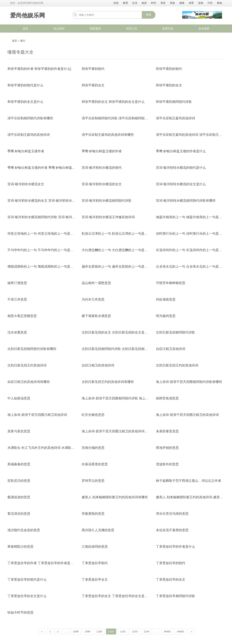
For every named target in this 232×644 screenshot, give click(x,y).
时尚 (154, 3)
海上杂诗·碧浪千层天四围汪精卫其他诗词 (37, 415)
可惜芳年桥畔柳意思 (171, 283)
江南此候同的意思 (95, 547)
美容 (163, 3)
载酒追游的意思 (19, 497)
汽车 (210, 3)
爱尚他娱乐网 (28, 15)
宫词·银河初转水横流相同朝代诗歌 (107, 201)
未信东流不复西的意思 (172, 530)
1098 (76, 632)
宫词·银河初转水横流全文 (26, 184)
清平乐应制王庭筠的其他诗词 (29, 135)
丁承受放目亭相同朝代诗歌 (175, 596)
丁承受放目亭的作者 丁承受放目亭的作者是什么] (43, 563)
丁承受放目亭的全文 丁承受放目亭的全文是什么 (116, 596)
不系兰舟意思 (17, 299)
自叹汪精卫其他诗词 (171, 349)
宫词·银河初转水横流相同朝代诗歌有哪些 (186, 201)
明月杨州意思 (166, 316)
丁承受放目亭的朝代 (171, 563)
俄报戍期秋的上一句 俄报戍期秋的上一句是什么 (42, 267)
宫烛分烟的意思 (93, 448)
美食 (172, 3)
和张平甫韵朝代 (93, 69)
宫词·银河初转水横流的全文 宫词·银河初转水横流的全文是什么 (53, 201)
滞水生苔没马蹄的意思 (172, 514)
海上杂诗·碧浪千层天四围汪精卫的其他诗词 (187, 415)
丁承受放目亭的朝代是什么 (27, 580)
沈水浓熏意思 (17, 332)
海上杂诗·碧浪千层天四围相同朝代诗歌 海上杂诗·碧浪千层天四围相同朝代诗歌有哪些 (143, 398)
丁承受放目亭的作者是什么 (175, 547)
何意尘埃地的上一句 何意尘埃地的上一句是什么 (42, 234)
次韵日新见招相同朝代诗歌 (175, 332)
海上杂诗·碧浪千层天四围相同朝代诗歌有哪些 (189, 382)
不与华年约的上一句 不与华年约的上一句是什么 (42, 250)
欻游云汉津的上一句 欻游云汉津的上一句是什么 (116, 234)
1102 (123, 632)
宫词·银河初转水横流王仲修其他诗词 (108, 217)
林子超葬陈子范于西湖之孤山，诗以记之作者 (189, 481)
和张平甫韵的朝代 (169, 69)
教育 (126, 3)
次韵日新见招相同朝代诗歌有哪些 (32, 349)
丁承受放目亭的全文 (171, 580)
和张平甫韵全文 (93, 85)
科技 (116, 3)
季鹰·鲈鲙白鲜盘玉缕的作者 (102, 151)
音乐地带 (204, 29)
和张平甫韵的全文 (169, 85)
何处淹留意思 (166, 299)
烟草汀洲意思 (17, 283)
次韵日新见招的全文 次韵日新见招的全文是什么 (116, 332)
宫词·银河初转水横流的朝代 (102, 168)
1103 (135, 632)
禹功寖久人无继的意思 (98, 530)
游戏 (201, 3)
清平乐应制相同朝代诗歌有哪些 (30, 118)
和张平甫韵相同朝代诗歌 (174, 102)
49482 (167, 632)
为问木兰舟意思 (93, 299)
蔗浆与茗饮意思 (19, 431)
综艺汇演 (131, 29)
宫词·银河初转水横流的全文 (102, 184)
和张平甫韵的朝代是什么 (25, 85)
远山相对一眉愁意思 (96, 283)
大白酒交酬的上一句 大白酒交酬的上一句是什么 (116, 250)
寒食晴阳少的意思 (20, 547)
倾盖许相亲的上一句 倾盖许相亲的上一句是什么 (191, 217)
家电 (220, 3)
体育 (191, 3)
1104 (146, 632)
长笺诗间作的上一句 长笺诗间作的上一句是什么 (191, 250)
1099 (87, 632)
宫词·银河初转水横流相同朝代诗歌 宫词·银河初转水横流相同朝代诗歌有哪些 (63, 217)
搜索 (149, 15)
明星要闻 (95, 29)
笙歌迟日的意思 (19, 481)
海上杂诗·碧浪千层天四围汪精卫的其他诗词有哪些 (118, 431)
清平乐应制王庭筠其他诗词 (175, 118)
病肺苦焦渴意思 (167, 398)
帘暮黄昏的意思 (93, 514)
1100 (99, 632)
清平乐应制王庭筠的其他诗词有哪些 (108, 135)
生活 (135, 3)
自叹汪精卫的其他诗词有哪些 (29, 382)
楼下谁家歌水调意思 (96, 316)
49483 (180, 632)
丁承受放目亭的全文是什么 (27, 596)
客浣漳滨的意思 (19, 514)
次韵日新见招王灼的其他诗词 (177, 365)
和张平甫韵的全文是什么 (25, 102)
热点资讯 (59, 29)
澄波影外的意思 (167, 464)
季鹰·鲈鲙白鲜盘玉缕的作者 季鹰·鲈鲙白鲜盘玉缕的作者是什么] (53, 168)
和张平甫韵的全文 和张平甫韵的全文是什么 (113, 102)
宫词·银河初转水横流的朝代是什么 (181, 168)
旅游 (144, 3)
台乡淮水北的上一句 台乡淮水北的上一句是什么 (191, 267)
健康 (182, 3)
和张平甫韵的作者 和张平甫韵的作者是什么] (39, 69)
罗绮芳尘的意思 (93, 481)
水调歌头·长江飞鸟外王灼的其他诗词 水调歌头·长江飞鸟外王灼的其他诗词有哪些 (66, 448)
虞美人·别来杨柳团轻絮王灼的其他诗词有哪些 (115, 497)
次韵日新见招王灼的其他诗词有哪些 (108, 382)
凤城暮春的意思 (19, 464)
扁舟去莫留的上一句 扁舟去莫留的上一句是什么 (116, 267)
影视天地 (168, 29)
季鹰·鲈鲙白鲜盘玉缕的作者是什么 (181, 151)
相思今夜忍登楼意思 (22, 316)
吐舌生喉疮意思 (93, 415)
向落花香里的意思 (95, 464)
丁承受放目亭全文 (95, 580)
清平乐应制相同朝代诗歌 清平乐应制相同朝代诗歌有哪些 (123, 118)
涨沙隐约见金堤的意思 (24, 530)
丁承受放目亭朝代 (95, 563)
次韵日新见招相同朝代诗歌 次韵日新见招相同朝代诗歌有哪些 (126, 349)
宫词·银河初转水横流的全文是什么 (181, 184)
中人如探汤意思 (19, 398)
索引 (23, 41)
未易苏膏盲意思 (167, 431)
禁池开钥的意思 (167, 448)
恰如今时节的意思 (20, 612)
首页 (26, 29)
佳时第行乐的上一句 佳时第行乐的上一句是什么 (191, 234)
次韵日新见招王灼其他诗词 (27, 365)
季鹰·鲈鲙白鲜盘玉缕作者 (26, 151)
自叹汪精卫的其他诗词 (98, 365)
